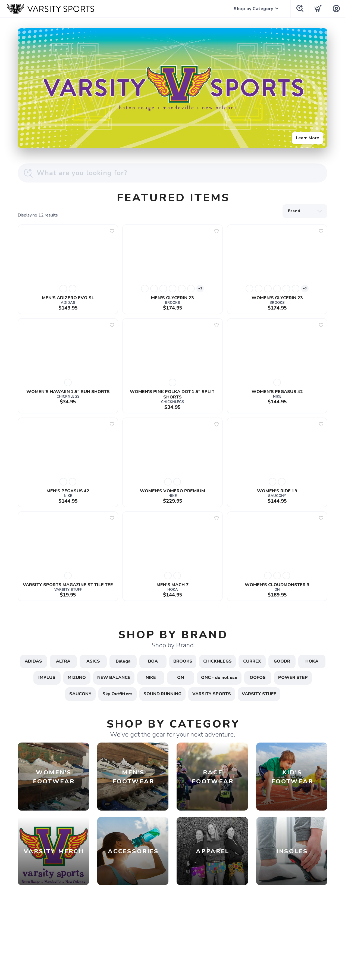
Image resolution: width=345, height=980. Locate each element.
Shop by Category (253, 9)
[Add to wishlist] (112, 231)
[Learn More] (172, 88)
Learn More (308, 138)
